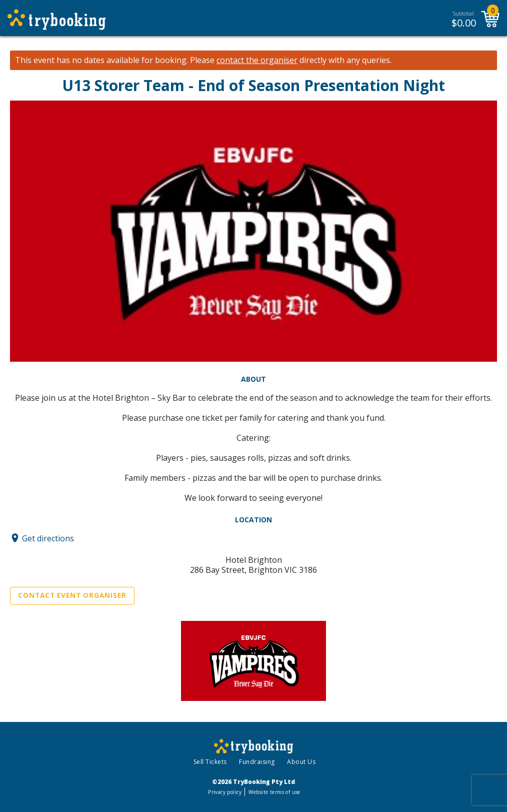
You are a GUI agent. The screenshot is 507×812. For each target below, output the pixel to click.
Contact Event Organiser (72, 595)
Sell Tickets (210, 762)
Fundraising (257, 762)
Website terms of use (274, 792)
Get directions (48, 538)
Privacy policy (225, 792)
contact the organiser (257, 60)
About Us (301, 762)
